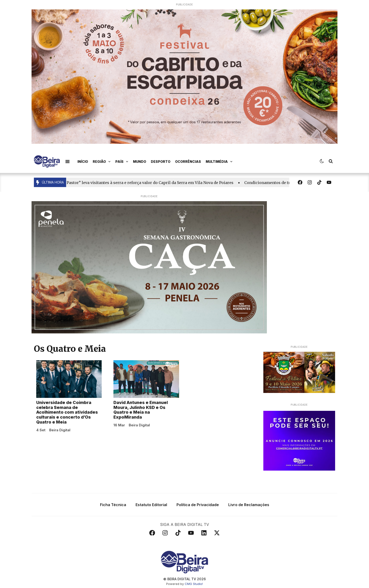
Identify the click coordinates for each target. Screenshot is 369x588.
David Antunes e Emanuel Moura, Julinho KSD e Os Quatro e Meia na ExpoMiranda (141, 410)
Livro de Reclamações (249, 505)
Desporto (161, 162)
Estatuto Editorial (151, 505)
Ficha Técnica (113, 505)
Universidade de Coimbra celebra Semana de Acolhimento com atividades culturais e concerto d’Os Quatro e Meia (67, 412)
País (122, 162)
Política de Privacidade (198, 505)
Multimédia (219, 162)
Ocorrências (188, 162)
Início (83, 162)
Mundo (140, 162)
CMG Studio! (194, 584)
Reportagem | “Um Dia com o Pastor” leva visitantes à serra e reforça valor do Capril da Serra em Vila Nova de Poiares (124, 183)
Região (102, 162)
